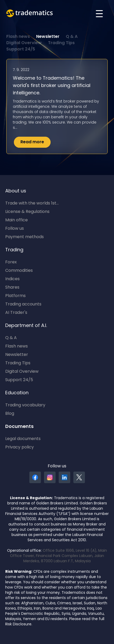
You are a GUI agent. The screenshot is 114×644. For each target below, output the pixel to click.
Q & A (72, 37)
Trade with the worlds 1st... (32, 203)
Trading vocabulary (25, 405)
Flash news (18, 37)
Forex (11, 262)
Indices (12, 279)
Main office (17, 220)
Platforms (15, 296)
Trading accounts (23, 304)
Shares (12, 288)
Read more (32, 142)
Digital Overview (24, 43)
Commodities (19, 271)
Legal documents (23, 439)
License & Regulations (27, 212)
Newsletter (48, 37)
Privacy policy (20, 447)
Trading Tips (61, 43)
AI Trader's (16, 313)
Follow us (15, 229)
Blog (10, 414)
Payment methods (25, 237)
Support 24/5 (21, 49)
